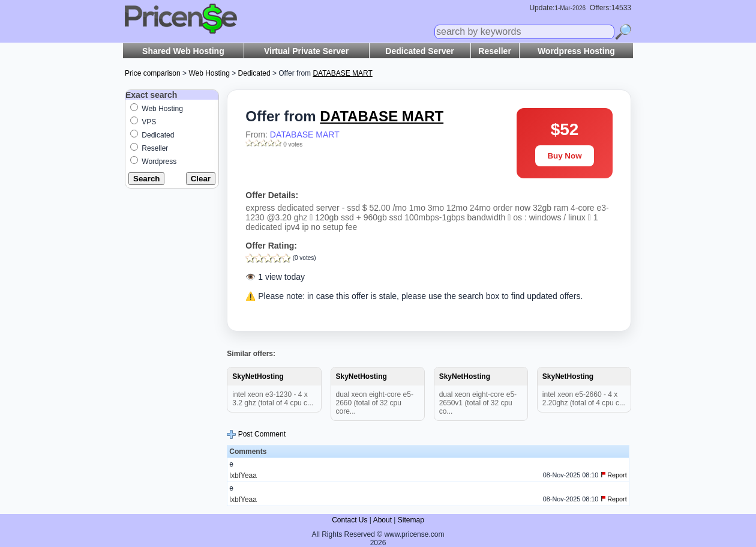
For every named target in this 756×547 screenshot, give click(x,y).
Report (614, 475)
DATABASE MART (305, 134)
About (382, 520)
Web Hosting (209, 73)
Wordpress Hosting (576, 51)
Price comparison (153, 73)
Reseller (494, 51)
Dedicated (254, 73)
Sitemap (411, 520)
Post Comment (256, 434)
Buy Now (564, 156)
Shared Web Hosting (183, 51)
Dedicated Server (419, 51)
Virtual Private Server (306, 51)
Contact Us (349, 520)
